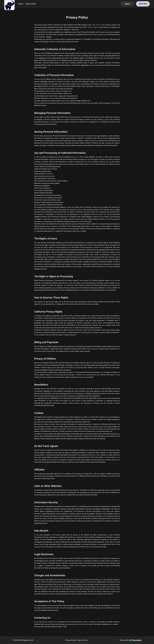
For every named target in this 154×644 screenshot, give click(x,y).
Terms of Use (82, 640)
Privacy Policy (71, 640)
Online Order (31, 4)
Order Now (143, 4)
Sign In (127, 4)
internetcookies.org (106, 431)
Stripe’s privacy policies (82, 351)
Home (21, 4)
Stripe (49, 346)
